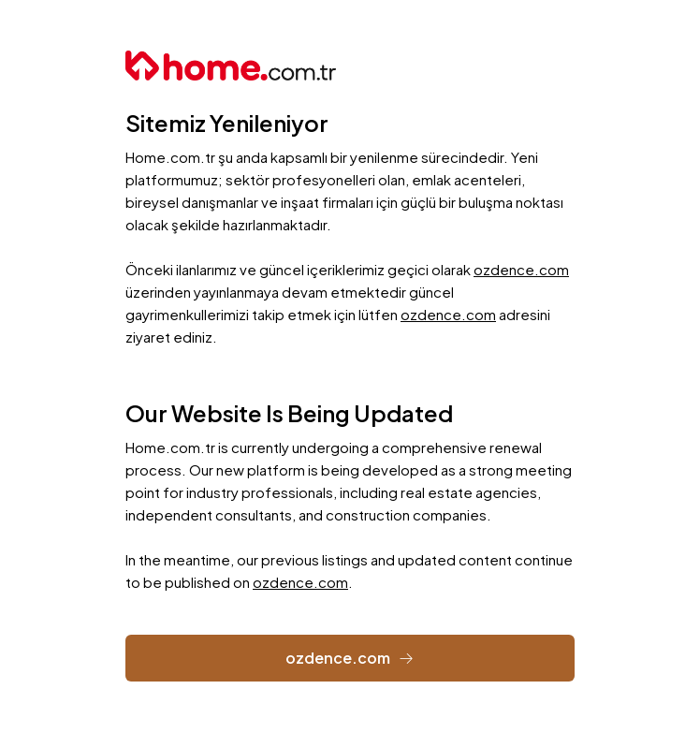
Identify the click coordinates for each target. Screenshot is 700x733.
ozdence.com (521, 269)
